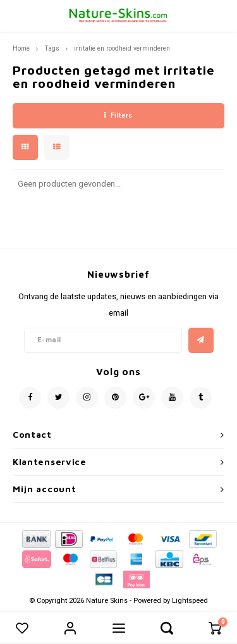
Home (21, 48)
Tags (52, 48)
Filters (118, 115)
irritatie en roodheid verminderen (122, 48)
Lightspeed (190, 601)
